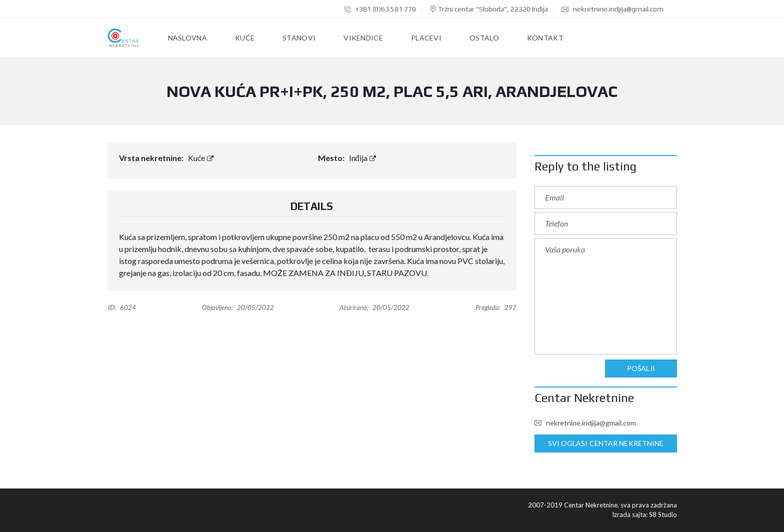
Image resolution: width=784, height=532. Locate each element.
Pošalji (641, 368)
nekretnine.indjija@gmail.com (612, 9)
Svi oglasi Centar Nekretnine (606, 443)
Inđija (362, 158)
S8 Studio (663, 514)
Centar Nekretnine (584, 398)
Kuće (201, 158)
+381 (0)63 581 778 (380, 9)
